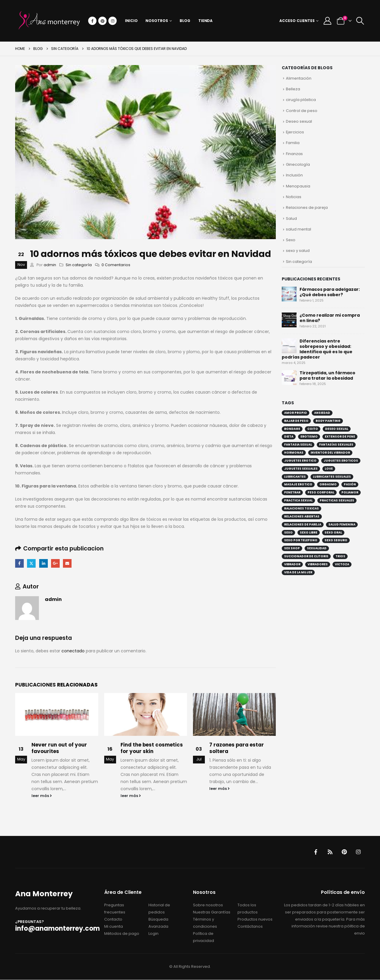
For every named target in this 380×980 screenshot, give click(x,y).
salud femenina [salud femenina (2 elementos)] (342, 525)
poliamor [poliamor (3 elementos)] (350, 493)
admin (50, 265)
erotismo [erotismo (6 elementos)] (309, 437)
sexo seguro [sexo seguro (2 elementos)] (336, 541)
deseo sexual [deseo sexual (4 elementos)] (337, 429)
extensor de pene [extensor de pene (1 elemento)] (340, 437)
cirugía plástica (301, 100)
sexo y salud (298, 251)
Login (153, 934)
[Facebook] (92, 21)
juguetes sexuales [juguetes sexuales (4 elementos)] (301, 469)
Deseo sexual (299, 121)
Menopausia (298, 186)
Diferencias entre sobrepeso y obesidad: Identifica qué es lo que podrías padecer (317, 350)
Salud (291, 219)
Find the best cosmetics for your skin (152, 748)
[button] (360, 21)
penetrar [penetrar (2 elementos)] (292, 493)
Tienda (205, 21)
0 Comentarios (116, 265)
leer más (42, 796)
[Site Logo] (49, 21)
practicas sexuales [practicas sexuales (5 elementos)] (337, 501)
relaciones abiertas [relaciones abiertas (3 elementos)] (302, 517)
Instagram (358, 852)
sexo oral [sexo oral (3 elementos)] (333, 533)
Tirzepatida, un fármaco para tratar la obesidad (327, 376)
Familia (293, 143)
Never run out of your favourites (59, 748)
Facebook (19, 563)
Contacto (113, 920)
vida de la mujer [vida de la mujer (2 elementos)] (298, 573)
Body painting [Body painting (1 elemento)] (328, 421)
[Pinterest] (102, 21)
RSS (330, 852)
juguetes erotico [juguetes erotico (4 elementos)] (300, 461)
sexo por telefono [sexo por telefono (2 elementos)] (301, 541)
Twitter (32, 563)
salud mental (299, 230)
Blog (185, 21)
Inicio (131, 21)
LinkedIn (43, 563)
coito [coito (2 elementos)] (313, 429)
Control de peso (302, 111)
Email (68, 563)
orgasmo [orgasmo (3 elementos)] (328, 485)
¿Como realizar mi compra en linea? (330, 318)
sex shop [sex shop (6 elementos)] (292, 549)
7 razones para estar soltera (237, 748)
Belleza (293, 89)
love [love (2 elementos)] (329, 469)
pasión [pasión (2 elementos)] (350, 485)
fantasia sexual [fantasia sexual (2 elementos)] (298, 445)
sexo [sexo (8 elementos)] (288, 533)
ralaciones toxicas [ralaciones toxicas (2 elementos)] (301, 509)
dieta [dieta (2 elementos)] (289, 437)
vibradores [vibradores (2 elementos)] (318, 565)
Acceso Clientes (297, 21)
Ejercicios (295, 132)
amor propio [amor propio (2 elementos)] (296, 413)
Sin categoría (79, 265)
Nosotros (157, 21)
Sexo (291, 240)
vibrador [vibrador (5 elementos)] (292, 565)
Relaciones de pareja (307, 208)
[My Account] (327, 21)
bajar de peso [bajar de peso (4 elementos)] (296, 421)
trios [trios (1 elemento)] (340, 557)
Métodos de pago (122, 934)
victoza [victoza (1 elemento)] (342, 565)
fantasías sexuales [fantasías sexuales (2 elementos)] (336, 445)
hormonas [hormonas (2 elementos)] (294, 453)
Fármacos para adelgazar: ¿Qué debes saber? (330, 293)
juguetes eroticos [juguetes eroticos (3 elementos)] (341, 461)
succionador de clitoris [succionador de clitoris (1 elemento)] (306, 557)
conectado (73, 651)
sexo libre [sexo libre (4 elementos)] (309, 533)
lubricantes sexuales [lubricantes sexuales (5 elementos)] (332, 477)
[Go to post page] (57, 715)
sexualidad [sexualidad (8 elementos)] (317, 549)
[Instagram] (113, 21)
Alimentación (299, 78)
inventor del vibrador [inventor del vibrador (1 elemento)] (330, 453)
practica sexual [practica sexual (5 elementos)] (298, 501)
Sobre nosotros (208, 905)
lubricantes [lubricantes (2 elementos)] (295, 477)
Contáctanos (250, 927)
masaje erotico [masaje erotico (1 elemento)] (298, 485)
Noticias (294, 197)
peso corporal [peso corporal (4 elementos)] (321, 493)
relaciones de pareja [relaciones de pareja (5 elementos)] (303, 525)
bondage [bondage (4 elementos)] (292, 429)
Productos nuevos (255, 920)
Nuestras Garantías (212, 912)
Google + (56, 563)
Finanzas (294, 154)
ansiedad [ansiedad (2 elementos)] (322, 413)
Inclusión (294, 176)
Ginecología (298, 165)
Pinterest (344, 852)
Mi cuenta (114, 927)
